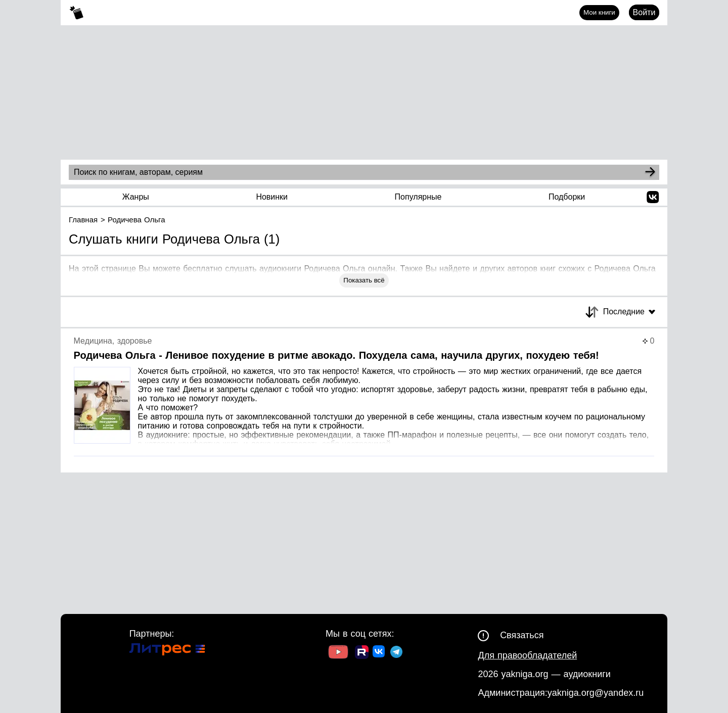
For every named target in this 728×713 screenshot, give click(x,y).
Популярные (418, 197)
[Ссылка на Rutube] (362, 653)
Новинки (272, 197)
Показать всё (364, 280)
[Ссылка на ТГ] (396, 653)
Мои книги (599, 12)
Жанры (136, 197)
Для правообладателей (527, 655)
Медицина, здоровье (113, 341)
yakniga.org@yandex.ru (596, 693)
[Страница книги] (364, 396)
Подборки (567, 197)
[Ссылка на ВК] (379, 653)
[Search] (650, 172)
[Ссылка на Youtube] (338, 653)
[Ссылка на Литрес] (167, 651)
